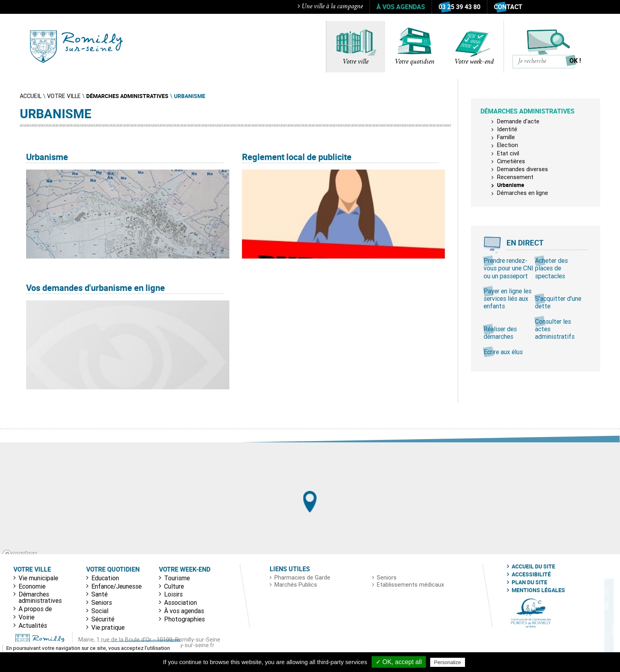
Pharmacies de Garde (302, 578)
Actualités (33, 625)
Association (181, 602)
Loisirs (173, 594)
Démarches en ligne (523, 193)
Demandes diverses (523, 169)
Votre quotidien (415, 62)
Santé (99, 594)
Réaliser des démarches (500, 333)
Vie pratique (108, 627)
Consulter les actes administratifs (555, 329)
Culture (174, 586)
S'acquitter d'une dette (558, 302)
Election (508, 145)
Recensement (515, 177)
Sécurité (103, 619)
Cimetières (511, 161)
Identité (507, 129)
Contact (508, 7)
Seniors (102, 602)
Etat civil (508, 153)
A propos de (35, 609)
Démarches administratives (40, 597)
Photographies (184, 619)
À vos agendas (401, 7)
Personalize (448, 662)
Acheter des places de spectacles (551, 268)
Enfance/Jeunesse (116, 586)
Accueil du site (533, 566)
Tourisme (177, 578)
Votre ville (356, 62)
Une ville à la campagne (330, 7)
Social (100, 611)
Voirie (26, 617)
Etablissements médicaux (410, 585)
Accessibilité (531, 574)
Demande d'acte (518, 121)
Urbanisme (511, 185)
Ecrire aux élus (503, 352)
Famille (506, 137)
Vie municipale (38, 578)
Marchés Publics (296, 585)
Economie (32, 586)
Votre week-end (474, 62)
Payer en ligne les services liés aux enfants (508, 298)
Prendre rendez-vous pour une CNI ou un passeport (508, 268)
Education (105, 578)
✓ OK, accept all (399, 662)
